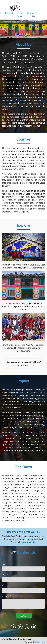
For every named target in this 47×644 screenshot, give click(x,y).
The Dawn (20, 15)
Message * (6, 596)
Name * (5, 564)
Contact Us (31, 15)
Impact (9, 13)
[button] (4, 29)
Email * (5, 575)
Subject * (6, 585)
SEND (23, 616)
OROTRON (40, 642)
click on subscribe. (27, 542)
